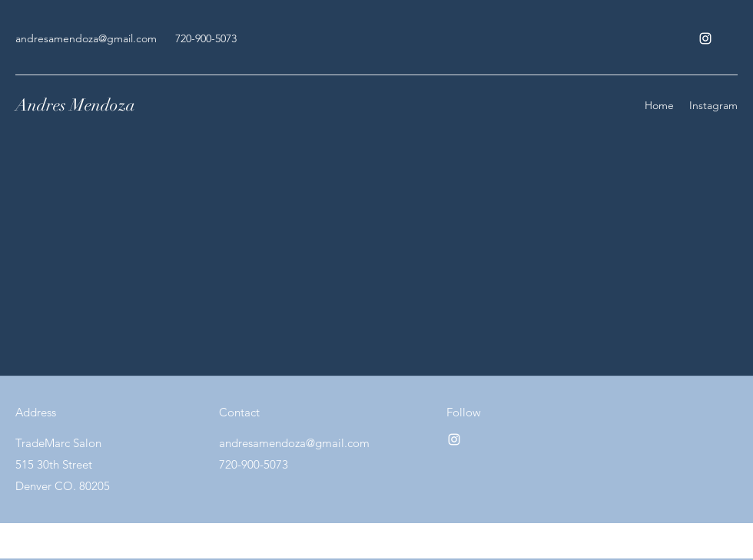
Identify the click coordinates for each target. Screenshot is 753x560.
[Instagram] (705, 38)
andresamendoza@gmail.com (86, 38)
